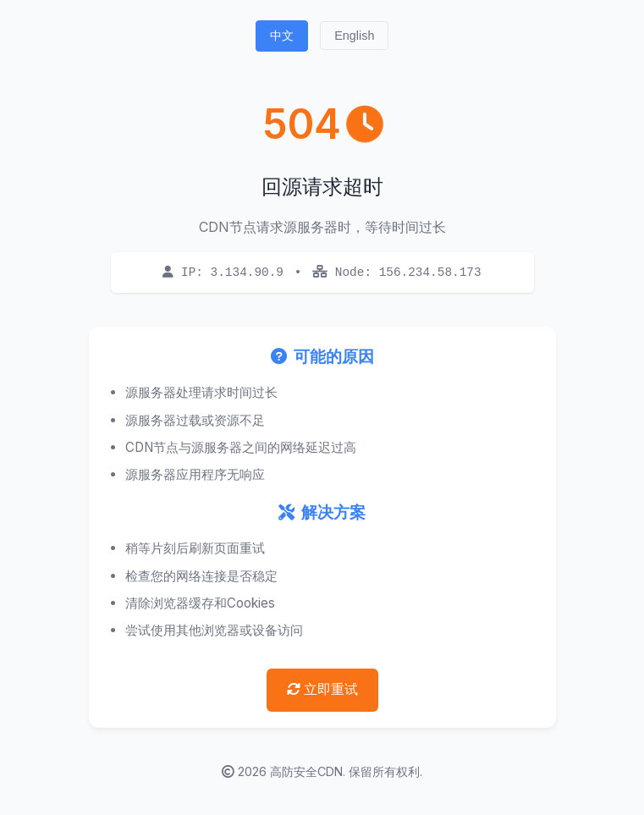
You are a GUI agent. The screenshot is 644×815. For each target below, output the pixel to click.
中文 (282, 36)
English (354, 36)
